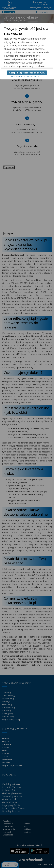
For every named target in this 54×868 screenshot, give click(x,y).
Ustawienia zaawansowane (26, 76)
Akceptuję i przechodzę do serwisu (27, 73)
